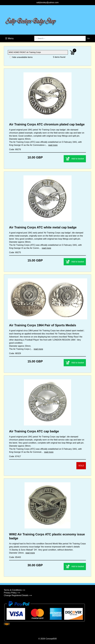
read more (53, 145)
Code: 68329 (15, 353)
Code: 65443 (15, 557)
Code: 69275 (15, 252)
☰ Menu (9, 38)
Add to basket (75, 159)
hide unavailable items (21, 57)
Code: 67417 (15, 456)
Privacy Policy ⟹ (12, 593)
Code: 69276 (15, 149)
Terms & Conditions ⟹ (15, 590)
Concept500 (51, 639)
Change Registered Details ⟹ (18, 595)
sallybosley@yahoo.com (48, 2)
